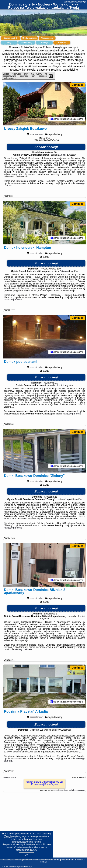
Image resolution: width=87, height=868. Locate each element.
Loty (9, 43)
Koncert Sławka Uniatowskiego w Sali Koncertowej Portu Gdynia (44, 783)
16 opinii (64, 271)
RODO (34, 850)
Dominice (77, 85)
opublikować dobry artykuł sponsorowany (70, 790)
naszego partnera (13, 300)
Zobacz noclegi (46, 147)
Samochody (27, 43)
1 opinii (63, 155)
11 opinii (81, 616)
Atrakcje (44, 43)
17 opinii (60, 385)
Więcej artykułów (10, 777)
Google (8, 836)
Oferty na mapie (30, 38)
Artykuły (62, 43)
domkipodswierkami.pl (75, 2)
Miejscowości (47, 38)
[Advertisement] (43, 829)
